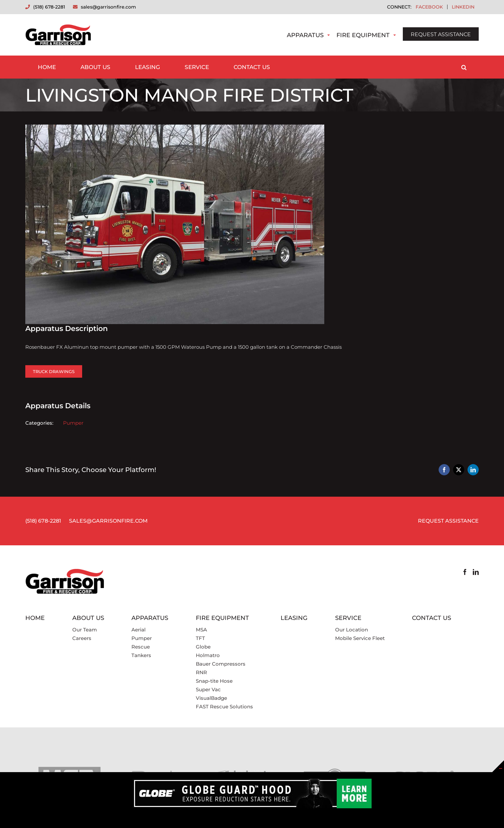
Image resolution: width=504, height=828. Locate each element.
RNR (201, 672)
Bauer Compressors (221, 664)
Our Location (352, 630)
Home (35, 618)
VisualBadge (211, 698)
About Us (88, 618)
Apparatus (305, 35)
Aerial (138, 630)
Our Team (85, 630)
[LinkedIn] (476, 572)
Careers (82, 638)
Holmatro (208, 655)
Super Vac (208, 689)
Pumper (73, 423)
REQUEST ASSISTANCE (441, 34)
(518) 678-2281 (43, 521)
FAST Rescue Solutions (224, 707)
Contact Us (432, 618)
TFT (200, 638)
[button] (464, 67)
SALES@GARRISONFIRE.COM (108, 521)
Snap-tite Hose (214, 681)
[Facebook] (465, 572)
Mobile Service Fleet (360, 638)
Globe (203, 647)
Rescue (141, 647)
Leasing (294, 618)
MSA (201, 630)
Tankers (141, 655)
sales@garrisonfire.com (108, 7)
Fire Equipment (363, 35)
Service (348, 618)
